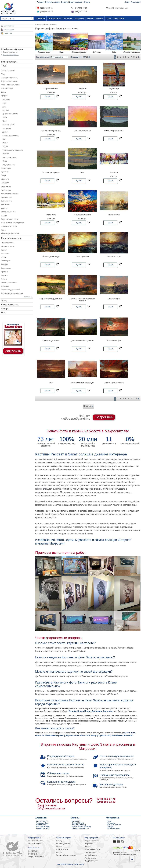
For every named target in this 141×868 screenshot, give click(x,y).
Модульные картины (92, 841)
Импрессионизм (7, 246)
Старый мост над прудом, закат (51, 299)
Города (4, 215)
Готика (4, 257)
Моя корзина (9, 26)
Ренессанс (5, 254)
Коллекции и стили (11, 238)
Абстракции (111, 823)
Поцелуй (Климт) (78, 823)
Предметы (5, 172)
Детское (4, 208)
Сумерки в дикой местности (114, 383)
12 (84, 57)
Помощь (40, 2)
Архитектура (6, 190)
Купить (47, 97)
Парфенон (82, 89)
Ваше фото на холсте (92, 849)
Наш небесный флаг (114, 341)
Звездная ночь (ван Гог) (80, 828)
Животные (5, 179)
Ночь (4, 139)
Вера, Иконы (6, 186)
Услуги (108, 18)
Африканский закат (51, 89)
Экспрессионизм (8, 243)
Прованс (4, 272)
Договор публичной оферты (126, 851)
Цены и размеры (76, 2)
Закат (82, 173)
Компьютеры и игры (9, 226)
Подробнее (104, 417)
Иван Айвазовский (43, 827)
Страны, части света (9, 81)
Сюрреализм (6, 268)
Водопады (6, 99)
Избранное (8, 33)
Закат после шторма (114, 257)
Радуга (5, 146)
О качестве (41, 18)
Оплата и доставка (52, 2)
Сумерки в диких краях (51, 341)
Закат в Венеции (114, 215)
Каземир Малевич (43, 828)
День (4, 107)
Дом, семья (6, 205)
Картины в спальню (114, 825)
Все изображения (91, 855)
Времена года (7, 197)
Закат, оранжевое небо (82, 131)
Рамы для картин (91, 858)
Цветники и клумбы (10, 114)
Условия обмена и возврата (66, 855)
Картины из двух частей (10, 290)
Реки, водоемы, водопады (13, 150)
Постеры (100, 18)
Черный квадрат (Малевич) (81, 827)
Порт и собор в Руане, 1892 (51, 131)
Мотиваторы (6, 168)
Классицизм (6, 261)
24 (87, 57)
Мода (3, 74)
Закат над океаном (82, 257)
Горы (4, 103)
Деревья (6, 110)
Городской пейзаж (8, 212)
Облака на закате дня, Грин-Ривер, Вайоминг (82, 300)
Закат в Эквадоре (114, 299)
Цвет (4, 313)
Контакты (64, 2)
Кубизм (4, 250)
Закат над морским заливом (114, 131)
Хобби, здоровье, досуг (10, 85)
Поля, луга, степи (9, 157)
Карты (4, 230)
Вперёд (88, 406)
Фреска (4, 279)
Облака (5, 143)
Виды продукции (54, 18)
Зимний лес (114, 173)
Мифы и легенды (8, 70)
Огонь (5, 161)
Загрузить (13, 351)
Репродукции (89, 844)
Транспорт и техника (9, 77)
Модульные (80, 18)
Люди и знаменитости (10, 219)
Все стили (27, 297)
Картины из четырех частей (12, 293)
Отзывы (87, 2)
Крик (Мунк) (76, 821)
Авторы (5, 309)
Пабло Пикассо (42, 825)
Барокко (4, 275)
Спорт (4, 175)
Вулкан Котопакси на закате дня (82, 383)
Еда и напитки (7, 201)
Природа (5, 96)
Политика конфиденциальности (124, 854)
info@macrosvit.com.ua (51, 808)
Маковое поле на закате (82, 215)
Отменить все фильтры (11, 55)
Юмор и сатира (7, 88)
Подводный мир (9, 165)
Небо (4, 121)
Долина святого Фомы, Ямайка (82, 341)
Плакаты (88, 847)
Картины (90, 18)
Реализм (5, 264)
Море (5, 117)
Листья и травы (8, 125)
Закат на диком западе (51, 257)
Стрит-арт (5, 286)
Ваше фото (68, 18)
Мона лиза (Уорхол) (79, 825)
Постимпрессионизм (9, 283)
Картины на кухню (113, 828)
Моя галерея (9, 30)
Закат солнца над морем (51, 173)
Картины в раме (90, 852)
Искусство (5, 183)
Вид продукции (9, 62)
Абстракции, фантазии (10, 234)
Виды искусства (10, 305)
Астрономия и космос (10, 194)
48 (89, 57)
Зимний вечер (51, 215)
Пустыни (6, 154)
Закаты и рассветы (10, 52)
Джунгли (6, 132)
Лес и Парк (7, 128)
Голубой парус (114, 89)
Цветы (4, 92)
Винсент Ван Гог (42, 821)
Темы (4, 66)
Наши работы (119, 18)
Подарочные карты (91, 861)
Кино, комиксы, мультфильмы (13, 223)
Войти (127, 2)
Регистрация (136, 2)
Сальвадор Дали (42, 823)
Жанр (4, 301)
